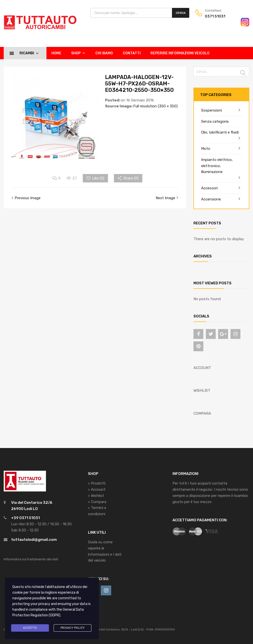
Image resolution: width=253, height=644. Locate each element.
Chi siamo (104, 53)
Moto (206, 149)
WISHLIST (202, 390)
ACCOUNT (202, 368)
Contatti (132, 53)
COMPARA (202, 413)
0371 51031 (215, 16)
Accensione (211, 199)
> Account (97, 489)
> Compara (97, 502)
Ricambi (29, 53)
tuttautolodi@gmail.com (34, 540)
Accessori (209, 188)
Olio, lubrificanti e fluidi (220, 132)
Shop (78, 53)
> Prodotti (97, 483)
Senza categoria (215, 121)
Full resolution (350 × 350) (155, 106)
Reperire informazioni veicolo (180, 53)
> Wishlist (96, 496)
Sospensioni (211, 110)
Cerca (181, 13)
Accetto (30, 628)
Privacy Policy (73, 628)
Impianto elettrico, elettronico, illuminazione (217, 166)
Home (56, 53)
